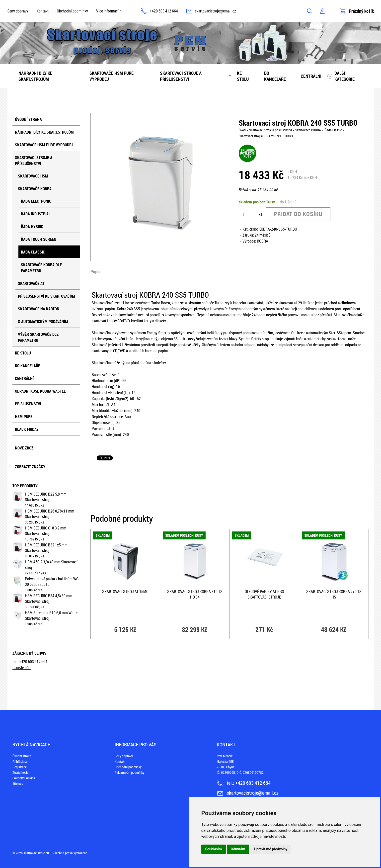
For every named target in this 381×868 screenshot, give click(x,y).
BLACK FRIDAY (27, 429)
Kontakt (42, 11)
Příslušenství (28, 404)
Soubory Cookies (24, 778)
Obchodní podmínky (72, 11)
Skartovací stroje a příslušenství (181, 76)
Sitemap (18, 783)
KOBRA (263, 241)
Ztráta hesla (21, 772)
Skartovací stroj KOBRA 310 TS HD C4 (195, 594)
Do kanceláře (275, 76)
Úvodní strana (28, 119)
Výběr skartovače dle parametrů (38, 337)
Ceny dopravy (18, 11)
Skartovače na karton (39, 309)
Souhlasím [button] (214, 849)
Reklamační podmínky (129, 772)
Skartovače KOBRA (35, 189)
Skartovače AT (31, 283)
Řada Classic (33, 252)
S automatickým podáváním (43, 322)
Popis (95, 271)
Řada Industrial (36, 214)
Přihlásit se (20, 761)
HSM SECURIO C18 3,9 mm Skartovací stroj (46, 531)
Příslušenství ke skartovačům (46, 296)
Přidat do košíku (298, 214)
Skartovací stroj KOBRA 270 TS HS (334, 594)
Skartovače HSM (33, 176)
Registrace (20, 767)
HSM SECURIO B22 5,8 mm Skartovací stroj (46, 497)
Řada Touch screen (39, 239)
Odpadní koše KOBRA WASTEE (40, 391)
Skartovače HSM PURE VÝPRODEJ (112, 76)
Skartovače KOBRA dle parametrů (41, 268)
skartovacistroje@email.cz (215, 11)
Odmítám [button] (238, 849)
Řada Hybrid (32, 227)
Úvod (242, 130)
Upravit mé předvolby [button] (271, 849)
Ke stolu (243, 76)
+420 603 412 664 (164, 11)
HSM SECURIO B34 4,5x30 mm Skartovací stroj (49, 599)
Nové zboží (25, 448)
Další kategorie (344, 76)
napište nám (22, 668)
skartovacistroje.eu (36, 853)
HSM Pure (24, 417)
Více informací (107, 11)
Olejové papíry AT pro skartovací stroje (264, 594)
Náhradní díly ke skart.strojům (35, 76)
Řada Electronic (36, 201)
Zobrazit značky (30, 467)
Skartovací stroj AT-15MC (125, 592)
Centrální (311, 76)
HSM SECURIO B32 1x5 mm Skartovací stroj (46, 548)
